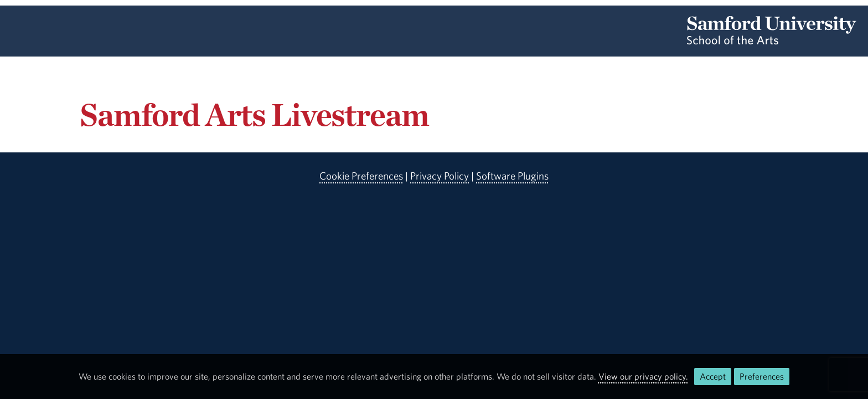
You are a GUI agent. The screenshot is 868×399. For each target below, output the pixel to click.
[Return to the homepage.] (772, 41)
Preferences (762, 376)
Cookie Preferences (361, 176)
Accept (713, 376)
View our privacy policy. (643, 376)
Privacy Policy (440, 176)
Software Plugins (512, 176)
